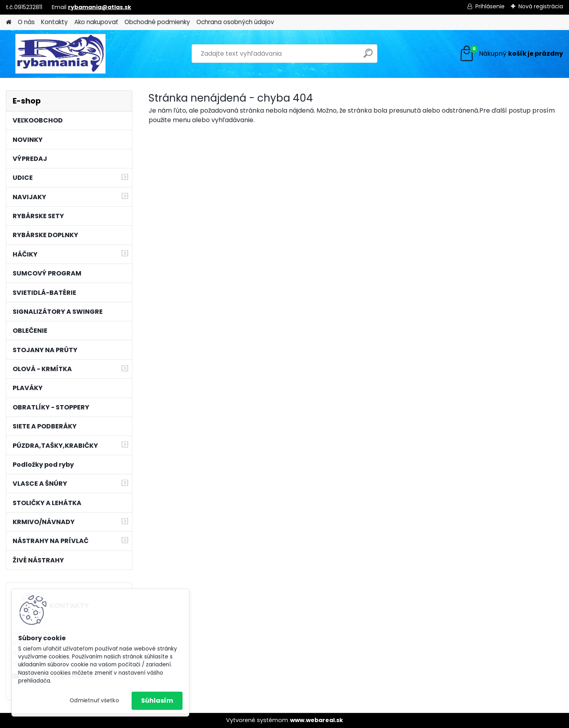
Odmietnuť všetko (94, 701)
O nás (26, 22)
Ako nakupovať (96, 22)
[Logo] (60, 54)
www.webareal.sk (317, 720)
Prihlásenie (490, 6)
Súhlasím (157, 701)
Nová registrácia (541, 6)
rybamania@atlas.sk (100, 7)
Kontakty (55, 22)
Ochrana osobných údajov (235, 22)
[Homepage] (9, 22)
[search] (368, 56)
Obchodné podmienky (157, 22)
